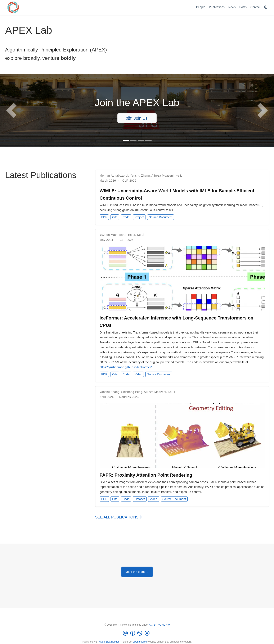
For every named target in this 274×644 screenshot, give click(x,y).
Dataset (140, 499)
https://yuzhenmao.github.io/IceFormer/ (126, 367)
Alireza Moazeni (163, 176)
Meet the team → (137, 572)
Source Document (161, 217)
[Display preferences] (266, 7)
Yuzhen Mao (108, 235)
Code (126, 217)
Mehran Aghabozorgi (114, 176)
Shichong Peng (132, 392)
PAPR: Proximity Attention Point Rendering (146, 475)
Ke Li (179, 176)
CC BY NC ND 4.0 (160, 625)
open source (140, 642)
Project (139, 217)
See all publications (119, 517)
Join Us (137, 118)
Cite (115, 217)
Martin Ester (127, 235)
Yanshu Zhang (140, 176)
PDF (104, 217)
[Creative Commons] (137, 633)
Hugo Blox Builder (109, 642)
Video (138, 374)
